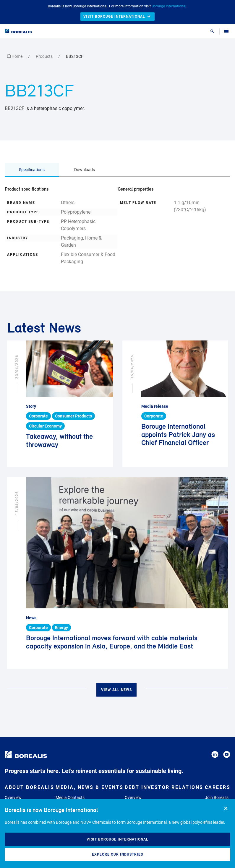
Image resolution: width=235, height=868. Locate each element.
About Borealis (29, 787)
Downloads (85, 170)
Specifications (32, 170)
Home (15, 56)
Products (45, 56)
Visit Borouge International (117, 839)
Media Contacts (70, 797)
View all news (116, 690)
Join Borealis (217, 797)
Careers (218, 787)
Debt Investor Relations (164, 787)
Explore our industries (117, 854)
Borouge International (169, 6)
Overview (13, 797)
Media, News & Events (89, 787)
